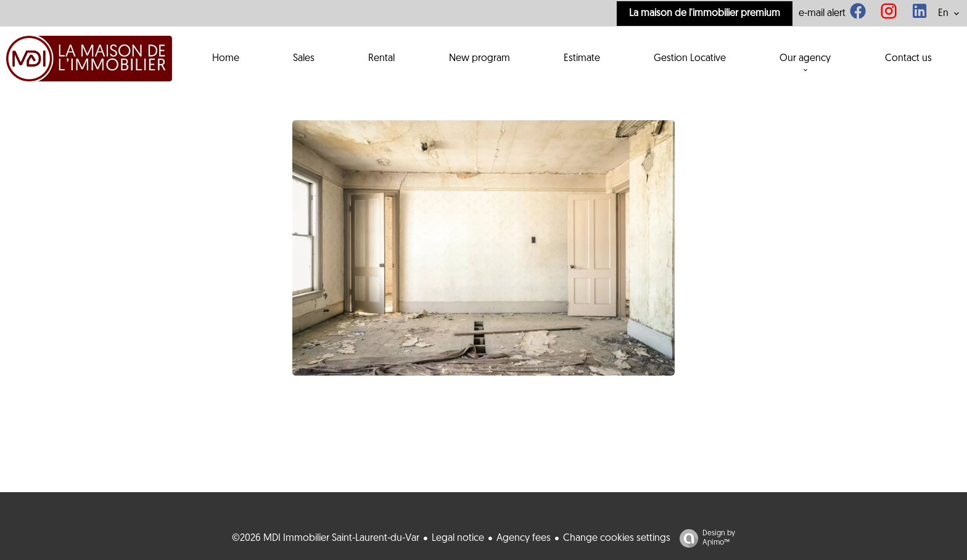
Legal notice (458, 538)
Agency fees (524, 538)
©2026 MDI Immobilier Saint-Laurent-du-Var (326, 538)
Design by (704, 539)
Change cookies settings (617, 538)
